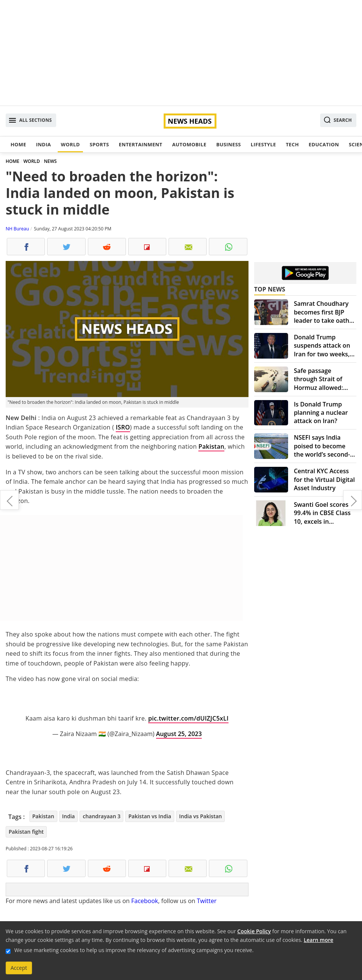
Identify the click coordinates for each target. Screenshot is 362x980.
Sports (99, 144)
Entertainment (140, 144)
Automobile (189, 144)
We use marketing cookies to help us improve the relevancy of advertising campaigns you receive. (134, 950)
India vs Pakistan (201, 816)
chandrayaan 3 (101, 816)
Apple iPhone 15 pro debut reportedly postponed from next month (353, 500)
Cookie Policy (254, 931)
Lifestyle (263, 144)
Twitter (207, 901)
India (43, 144)
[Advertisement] (181, 53)
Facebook (145, 901)
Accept (19, 968)
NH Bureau (17, 229)
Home (18, 144)
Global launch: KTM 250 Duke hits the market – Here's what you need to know (9, 500)
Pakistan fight (26, 832)
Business (228, 144)
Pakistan (211, 446)
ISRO (123, 427)
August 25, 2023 (179, 734)
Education (324, 144)
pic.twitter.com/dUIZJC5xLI (188, 718)
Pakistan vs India (150, 816)
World (70, 144)
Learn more (318, 940)
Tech (292, 144)
